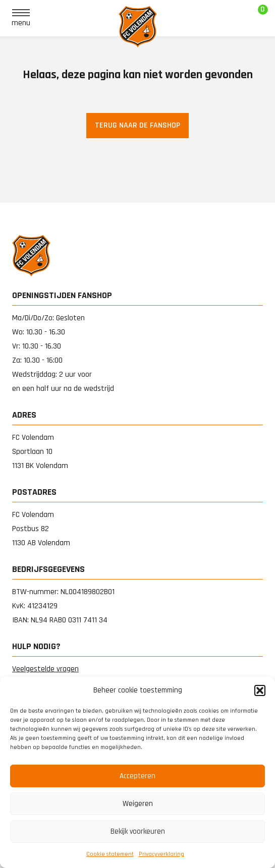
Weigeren (138, 804)
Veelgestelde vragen (45, 669)
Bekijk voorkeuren (138, 831)
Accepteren (137, 776)
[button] (260, 690)
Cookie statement (110, 854)
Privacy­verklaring (161, 854)
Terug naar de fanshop (137, 125)
